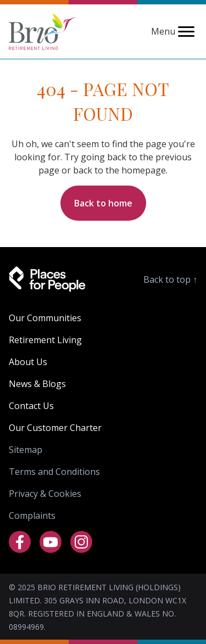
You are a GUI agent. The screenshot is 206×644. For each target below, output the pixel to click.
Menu (174, 32)
